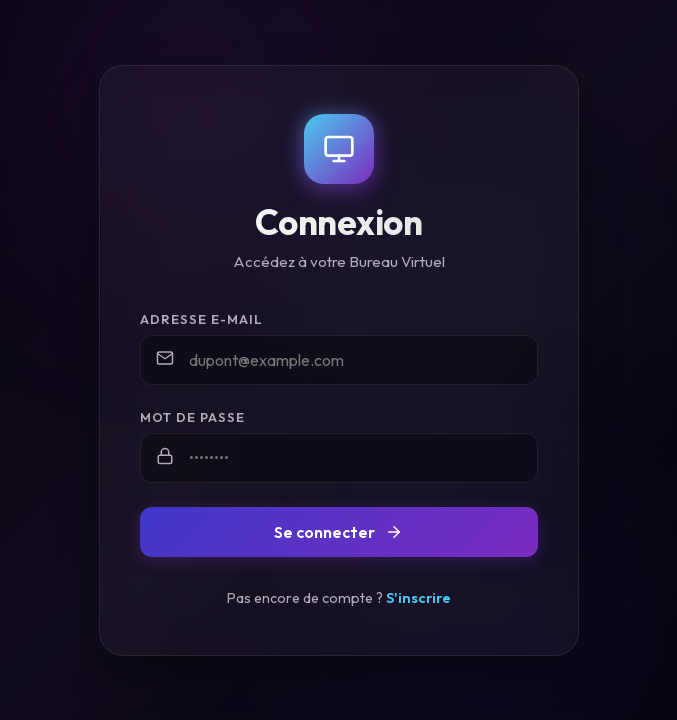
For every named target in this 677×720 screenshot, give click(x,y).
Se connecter (338, 532)
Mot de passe (192, 417)
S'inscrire (418, 598)
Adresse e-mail (201, 319)
